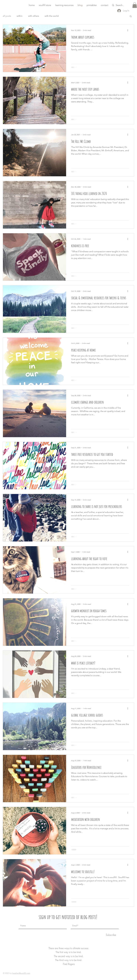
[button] (64, 5)
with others (34, 16)
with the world (52, 16)
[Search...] (123, 5)
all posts (7, 16)
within (20, 16)
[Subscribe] (111, 935)
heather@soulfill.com (21, 973)
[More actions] (129, 30)
